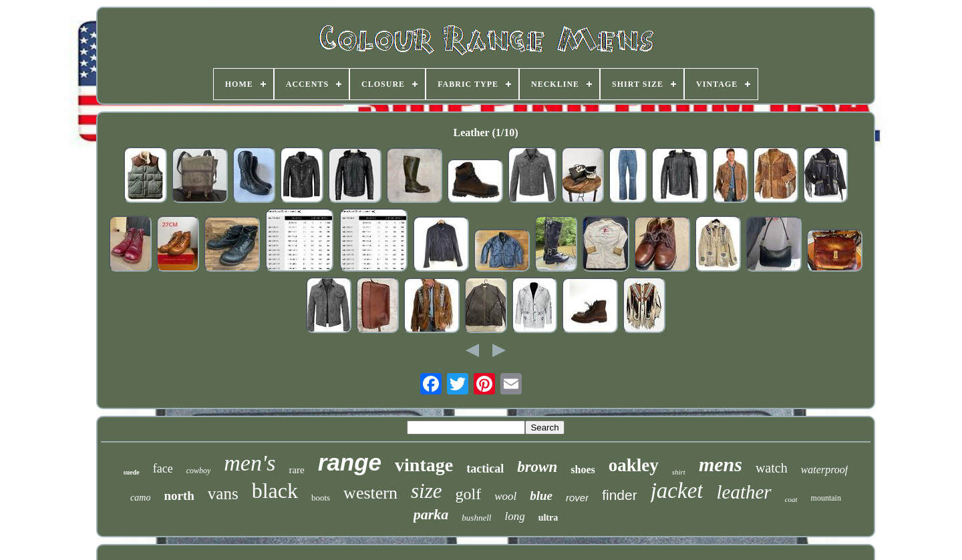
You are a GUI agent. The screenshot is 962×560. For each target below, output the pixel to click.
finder (620, 495)
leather (744, 492)
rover (577, 498)
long (514, 516)
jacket (677, 491)
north (179, 496)
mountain (826, 498)
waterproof (825, 470)
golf (468, 494)
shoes (583, 470)
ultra (548, 518)
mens (720, 464)
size (427, 491)
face (163, 469)
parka (431, 514)
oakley (634, 465)
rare (296, 470)
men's (250, 463)
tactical (485, 469)
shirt (679, 472)
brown (537, 467)
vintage (424, 465)
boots (321, 498)
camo (140, 498)
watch (772, 468)
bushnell (476, 518)
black (275, 491)
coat (791, 499)
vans (223, 494)
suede (132, 472)
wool (505, 496)
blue (541, 496)
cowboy (199, 471)
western (370, 493)
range (350, 462)
